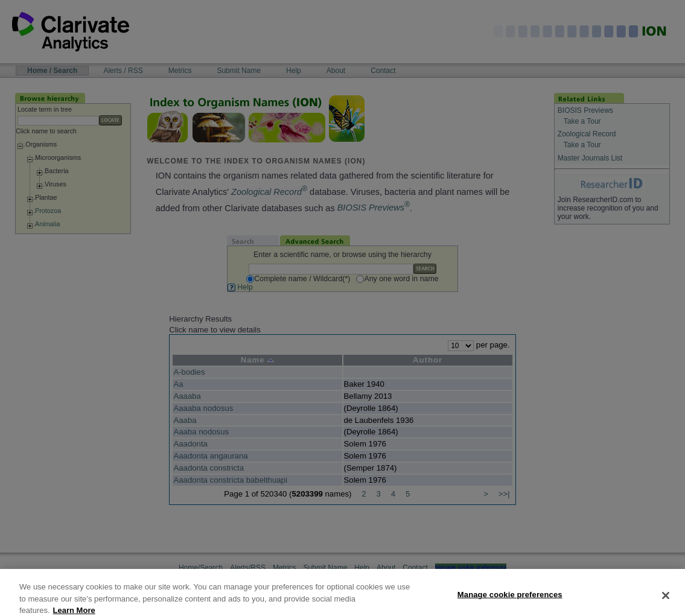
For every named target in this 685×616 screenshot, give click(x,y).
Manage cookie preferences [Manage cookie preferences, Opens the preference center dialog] (510, 602)
